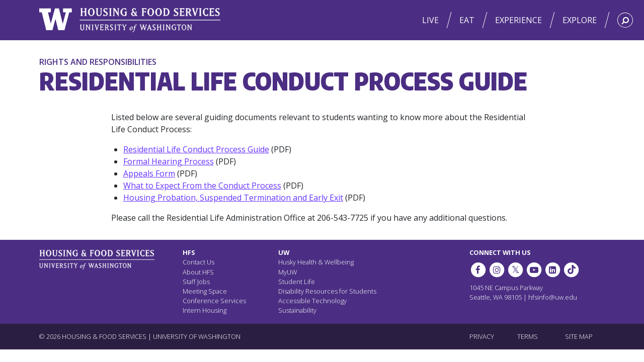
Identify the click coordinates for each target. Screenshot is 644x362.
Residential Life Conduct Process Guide (196, 149)
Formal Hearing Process (169, 161)
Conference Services (214, 301)
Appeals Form (149, 173)
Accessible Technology (312, 301)
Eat (467, 20)
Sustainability (297, 310)
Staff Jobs (196, 282)
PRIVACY (482, 336)
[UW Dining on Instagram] (497, 270)
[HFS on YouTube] (534, 270)
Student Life (297, 282)
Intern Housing (205, 310)
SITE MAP (579, 336)
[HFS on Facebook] (478, 270)
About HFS (198, 272)
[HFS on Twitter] (515, 270)
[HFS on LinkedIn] (552, 270)
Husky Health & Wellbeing (316, 262)
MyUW (288, 272)
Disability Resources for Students (327, 291)
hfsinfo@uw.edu (553, 297)
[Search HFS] (625, 20)
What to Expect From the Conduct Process (202, 186)
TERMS (528, 336)
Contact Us (198, 262)
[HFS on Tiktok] (572, 270)
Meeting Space (205, 291)
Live (430, 20)
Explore (580, 20)
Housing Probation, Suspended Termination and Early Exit (233, 198)
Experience (518, 20)
